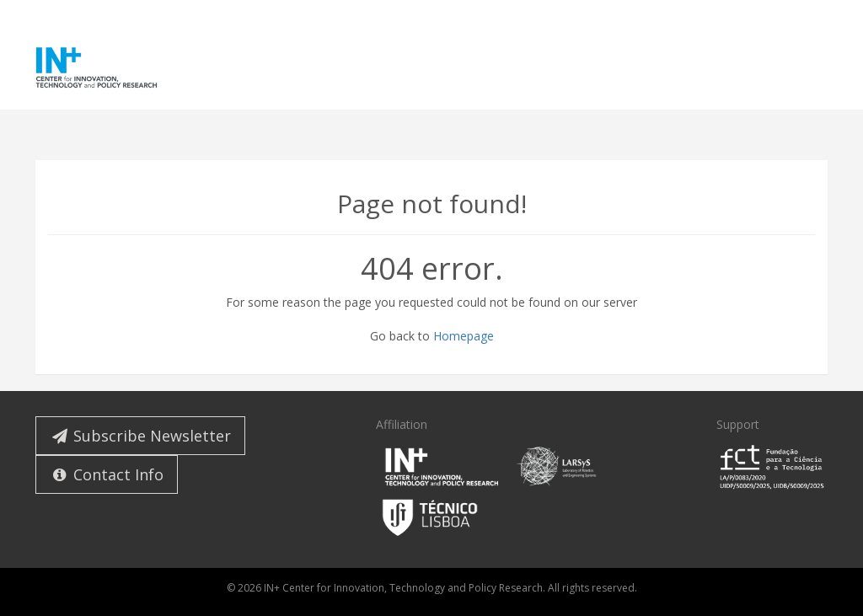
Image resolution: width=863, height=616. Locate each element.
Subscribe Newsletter (140, 436)
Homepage (464, 336)
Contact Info (107, 474)
